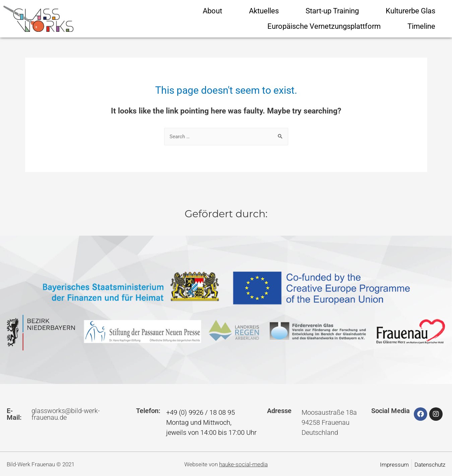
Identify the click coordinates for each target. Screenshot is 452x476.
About (212, 11)
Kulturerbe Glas (410, 11)
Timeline (421, 26)
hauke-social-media (243, 464)
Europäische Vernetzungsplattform (324, 26)
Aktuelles (264, 11)
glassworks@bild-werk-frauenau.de (66, 414)
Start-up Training (332, 11)
